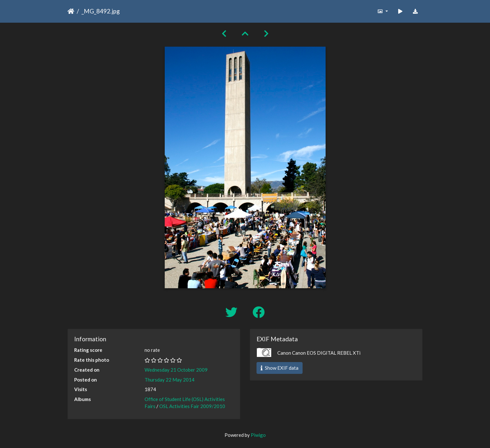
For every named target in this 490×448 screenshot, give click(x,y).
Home (71, 11)
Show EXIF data (280, 368)
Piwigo (258, 435)
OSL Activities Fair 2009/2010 (192, 406)
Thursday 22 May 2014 (170, 380)
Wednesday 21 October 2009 (176, 370)
